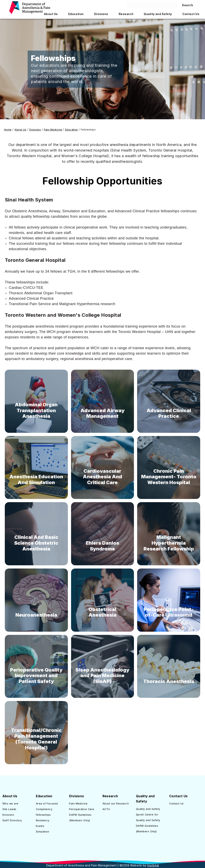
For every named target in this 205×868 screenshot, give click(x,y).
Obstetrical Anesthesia (102, 612)
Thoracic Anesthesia (169, 681)
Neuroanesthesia (36, 615)
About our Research (116, 804)
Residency (43, 820)
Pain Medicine (78, 804)
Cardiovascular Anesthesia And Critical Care (102, 477)
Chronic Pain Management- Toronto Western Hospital (169, 477)
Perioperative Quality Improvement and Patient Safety (36, 676)
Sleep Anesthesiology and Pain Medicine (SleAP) (102, 676)
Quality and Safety (148, 809)
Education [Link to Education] (71, 130)
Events (40, 826)
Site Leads (9, 809)
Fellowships (43, 815)
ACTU (106, 809)
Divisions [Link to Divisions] (35, 130)
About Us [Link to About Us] (20, 130)
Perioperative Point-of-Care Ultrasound (169, 612)
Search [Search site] (187, 5)
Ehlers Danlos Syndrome (102, 546)
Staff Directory (12, 820)
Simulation (43, 832)
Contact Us (176, 804)
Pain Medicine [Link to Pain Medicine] (53, 130)
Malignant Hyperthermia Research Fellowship (169, 543)
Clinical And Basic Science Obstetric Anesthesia (36, 543)
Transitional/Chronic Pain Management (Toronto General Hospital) (36, 739)
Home (8, 130)
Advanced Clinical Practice (169, 413)
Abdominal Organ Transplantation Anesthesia (36, 410)
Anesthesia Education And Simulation (36, 480)
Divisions (8, 815)
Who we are (10, 804)
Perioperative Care (82, 809)
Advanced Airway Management (102, 413)
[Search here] (152, 5)
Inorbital (153, 865)
